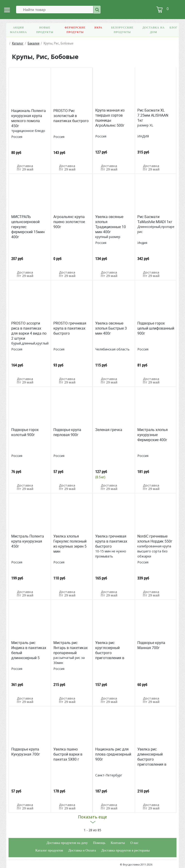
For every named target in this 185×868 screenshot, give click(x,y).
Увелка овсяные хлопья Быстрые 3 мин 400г (111, 328)
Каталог (18, 43)
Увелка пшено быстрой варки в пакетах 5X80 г (68, 754)
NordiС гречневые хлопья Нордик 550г (155, 539)
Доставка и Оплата (82, 850)
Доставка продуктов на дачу (67, 843)
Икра (98, 28)
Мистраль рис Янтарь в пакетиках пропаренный (71, 648)
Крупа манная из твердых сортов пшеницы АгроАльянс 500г (110, 118)
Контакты (118, 843)
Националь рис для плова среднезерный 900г (113, 754)
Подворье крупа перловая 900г (67, 432)
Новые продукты (45, 30)
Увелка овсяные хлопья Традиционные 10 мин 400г (111, 224)
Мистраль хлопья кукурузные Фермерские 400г (153, 435)
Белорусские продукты (122, 30)
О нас (134, 843)
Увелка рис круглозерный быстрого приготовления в (110, 650)
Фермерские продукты (75, 30)
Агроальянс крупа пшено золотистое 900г (69, 222)
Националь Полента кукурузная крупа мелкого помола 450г (29, 118)
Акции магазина (18, 30)
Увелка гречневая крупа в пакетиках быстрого (111, 541)
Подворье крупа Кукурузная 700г (26, 752)
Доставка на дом (153, 30)
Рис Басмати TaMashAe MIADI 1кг (155, 219)
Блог (173, 28)
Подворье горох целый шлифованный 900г (156, 328)
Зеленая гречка (109, 430)
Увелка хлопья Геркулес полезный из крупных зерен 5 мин (70, 544)
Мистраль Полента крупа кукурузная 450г (28, 541)
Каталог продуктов (49, 850)
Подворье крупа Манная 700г (151, 645)
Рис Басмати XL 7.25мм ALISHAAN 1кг (153, 115)
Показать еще (92, 817)
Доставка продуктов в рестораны (125, 850)
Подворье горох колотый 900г (25, 432)
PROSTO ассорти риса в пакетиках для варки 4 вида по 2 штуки (29, 331)
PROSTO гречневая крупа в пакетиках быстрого (70, 328)
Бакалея (33, 43)
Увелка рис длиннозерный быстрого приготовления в (152, 757)
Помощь (99, 843)
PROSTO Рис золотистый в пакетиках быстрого (71, 116)
